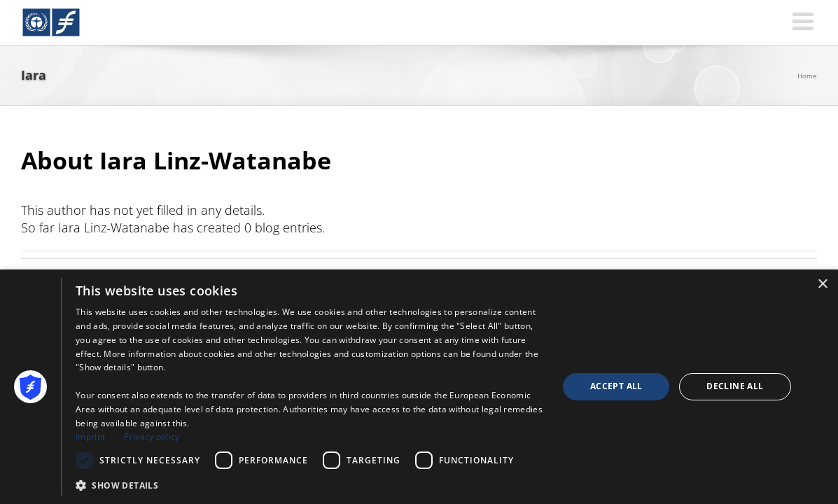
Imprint (90, 436)
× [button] (822, 285)
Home (807, 76)
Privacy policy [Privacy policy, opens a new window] (152, 436)
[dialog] (419, 387)
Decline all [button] (735, 386)
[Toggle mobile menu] (805, 21)
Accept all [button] (616, 386)
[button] (310, 485)
